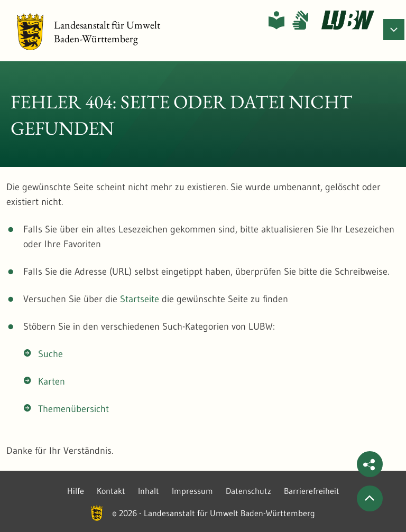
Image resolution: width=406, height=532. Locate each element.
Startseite (140, 299)
